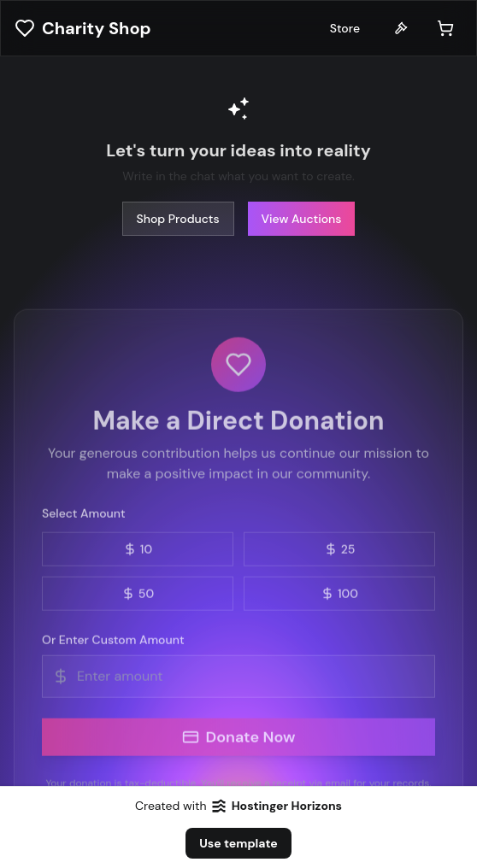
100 (339, 595)
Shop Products (178, 218)
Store (345, 28)
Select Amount (84, 515)
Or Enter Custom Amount (113, 642)
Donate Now (239, 739)
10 (138, 551)
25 (340, 551)
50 (138, 595)
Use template (238, 843)
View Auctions (302, 218)
